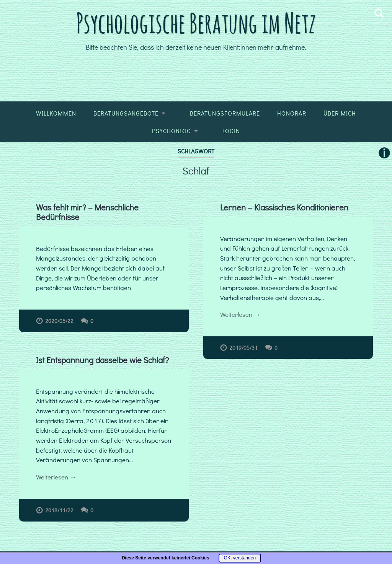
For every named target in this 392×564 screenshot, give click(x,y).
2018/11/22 (59, 510)
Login (231, 131)
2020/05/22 (59, 321)
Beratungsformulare (225, 113)
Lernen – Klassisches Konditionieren (284, 207)
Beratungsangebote (126, 113)
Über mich (340, 113)
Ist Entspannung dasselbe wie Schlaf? (102, 360)
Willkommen (56, 113)
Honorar (292, 113)
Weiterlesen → (240, 314)
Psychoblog (171, 131)
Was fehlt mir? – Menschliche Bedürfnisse (87, 212)
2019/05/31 (243, 348)
